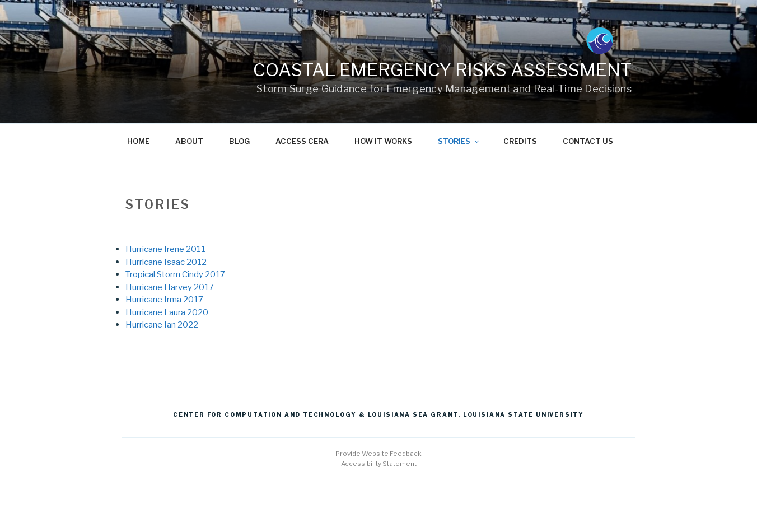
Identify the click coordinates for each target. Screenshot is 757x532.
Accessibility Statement (379, 464)
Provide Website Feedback (378, 454)
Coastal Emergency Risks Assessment (442, 70)
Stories (459, 141)
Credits (520, 141)
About (189, 141)
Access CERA (302, 141)
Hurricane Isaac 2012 (166, 262)
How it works (383, 141)
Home (138, 141)
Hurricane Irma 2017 (164, 299)
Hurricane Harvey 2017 (170, 287)
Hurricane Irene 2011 (165, 249)
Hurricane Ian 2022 (162, 325)
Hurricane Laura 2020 (167, 312)
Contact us (588, 141)
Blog (239, 141)
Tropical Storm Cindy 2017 (175, 274)
